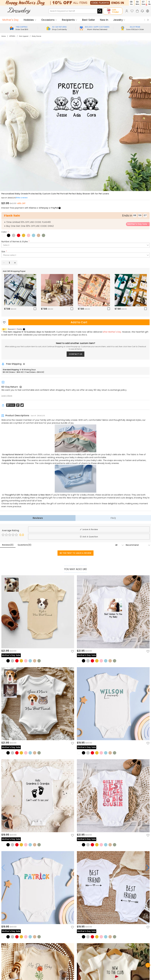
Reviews (38, 518)
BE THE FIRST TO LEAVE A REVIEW (76, 553)
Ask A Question (89, 537)
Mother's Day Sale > (138, 224)
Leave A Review (89, 529)
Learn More (7, 396)
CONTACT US (75, 354)
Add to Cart (79, 322)
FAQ (113, 518)
